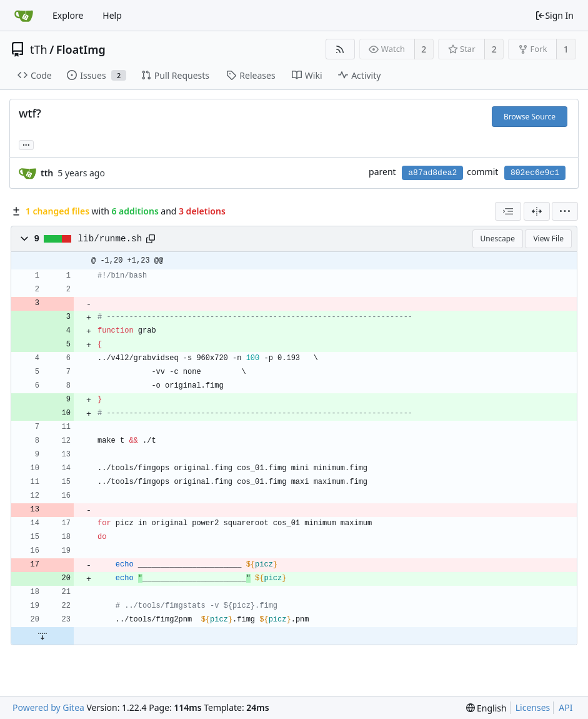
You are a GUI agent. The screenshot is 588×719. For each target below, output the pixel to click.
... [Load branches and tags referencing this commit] (26, 144)
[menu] (565, 211)
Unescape (498, 239)
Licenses (533, 707)
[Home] (24, 16)
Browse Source (530, 117)
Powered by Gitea (48, 707)
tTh (39, 49)
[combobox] (508, 211)
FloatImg (81, 49)
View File (548, 239)
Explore (68, 15)
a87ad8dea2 (432, 173)
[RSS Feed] (340, 49)
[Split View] (537, 211)
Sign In (554, 15)
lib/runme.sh (110, 239)
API (566, 707)
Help (112, 15)
